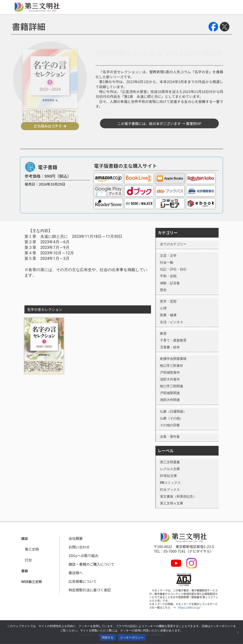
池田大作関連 (170, 400)
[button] (25, 539)
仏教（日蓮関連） (173, 411)
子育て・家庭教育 (173, 340)
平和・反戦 (168, 276)
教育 (163, 334)
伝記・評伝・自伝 (173, 269)
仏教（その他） (172, 418)
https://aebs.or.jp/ (189, 607)
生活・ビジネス (172, 322)
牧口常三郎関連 (172, 386)
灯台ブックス (170, 490)
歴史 (163, 290)
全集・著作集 (170, 437)
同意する (108, 638)
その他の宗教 (170, 425)
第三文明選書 (170, 462)
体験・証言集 (170, 283)
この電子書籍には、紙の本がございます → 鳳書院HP (159, 140)
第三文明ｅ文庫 (172, 503)
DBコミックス (170, 483)
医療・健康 (168, 315)
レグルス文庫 (170, 469)
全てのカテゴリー (173, 244)
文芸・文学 (168, 256)
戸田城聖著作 (170, 373)
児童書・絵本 (170, 347)
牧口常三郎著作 (172, 366)
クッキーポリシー (132, 638)
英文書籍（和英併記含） (178, 496)
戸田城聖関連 (170, 393)
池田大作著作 (170, 379)
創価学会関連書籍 (173, 359)
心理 (163, 308)
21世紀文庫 (168, 476)
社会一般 (167, 262)
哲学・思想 (168, 301)
